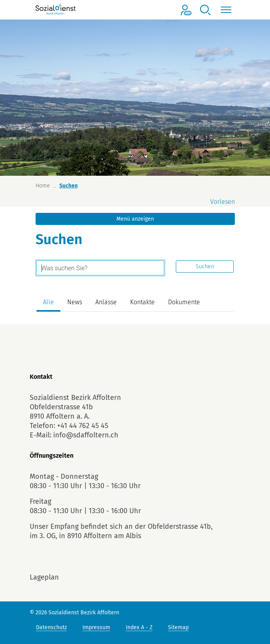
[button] (206, 10)
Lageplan (44, 577)
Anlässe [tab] (106, 302)
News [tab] (75, 302)
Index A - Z (139, 627)
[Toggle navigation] (225, 10)
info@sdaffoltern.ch (86, 435)
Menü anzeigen (135, 219)
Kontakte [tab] (142, 302)
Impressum (96, 627)
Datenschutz (51, 627)
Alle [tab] (48, 302)
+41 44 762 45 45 (83, 426)
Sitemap (178, 627)
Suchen (205, 267)
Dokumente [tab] (184, 302)
